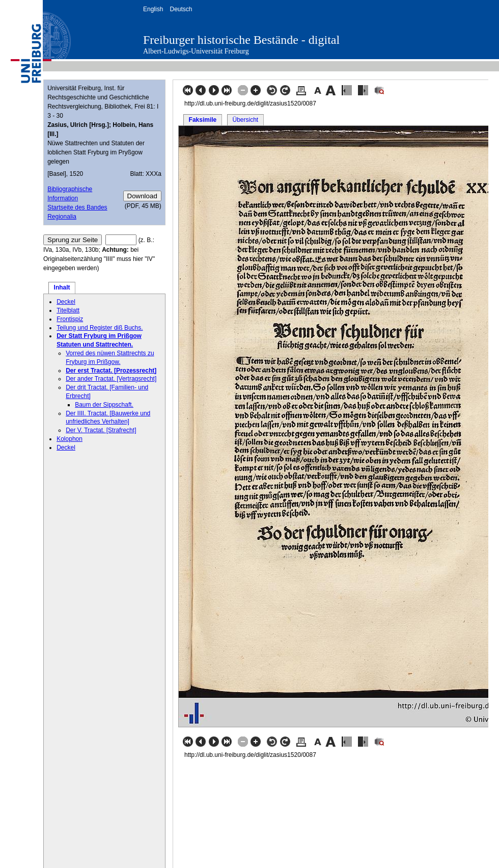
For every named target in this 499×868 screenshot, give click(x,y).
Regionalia (62, 217)
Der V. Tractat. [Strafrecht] (101, 430)
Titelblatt (68, 310)
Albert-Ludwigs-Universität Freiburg (196, 51)
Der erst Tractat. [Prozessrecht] (111, 371)
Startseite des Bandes (77, 207)
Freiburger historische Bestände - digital (241, 40)
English (153, 9)
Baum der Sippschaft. (104, 405)
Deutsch (181, 9)
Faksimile (203, 120)
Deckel (66, 302)
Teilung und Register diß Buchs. (100, 328)
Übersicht (245, 120)
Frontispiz (70, 319)
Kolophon (70, 439)
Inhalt (62, 287)
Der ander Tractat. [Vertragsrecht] (111, 379)
